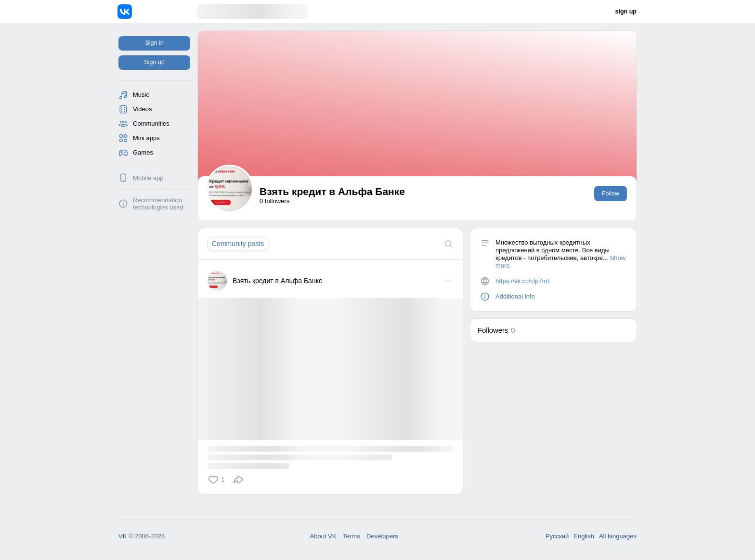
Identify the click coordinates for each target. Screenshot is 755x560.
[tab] (238, 244)
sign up (626, 12)
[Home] (157, 12)
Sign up (154, 62)
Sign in (154, 43)
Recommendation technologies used (158, 204)
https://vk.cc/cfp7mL (523, 281)
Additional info (515, 296)
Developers (382, 536)
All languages (618, 536)
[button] (218, 480)
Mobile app (148, 178)
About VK (323, 536)
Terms (351, 536)
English (584, 536)
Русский (557, 536)
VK (123, 536)
